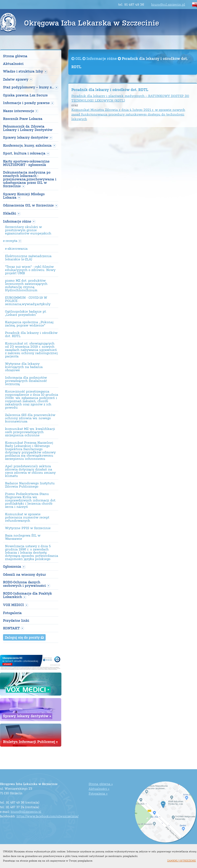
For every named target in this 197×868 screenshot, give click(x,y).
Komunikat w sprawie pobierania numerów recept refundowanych (27, 517)
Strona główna (15, 56)
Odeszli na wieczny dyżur (24, 574)
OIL (77, 58)
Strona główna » (101, 784)
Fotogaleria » (98, 793)
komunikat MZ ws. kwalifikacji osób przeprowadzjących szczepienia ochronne (30, 432)
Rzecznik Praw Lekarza (23, 119)
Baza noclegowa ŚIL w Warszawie (23, 537)
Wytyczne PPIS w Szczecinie (28, 528)
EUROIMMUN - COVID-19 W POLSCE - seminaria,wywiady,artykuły (28, 301)
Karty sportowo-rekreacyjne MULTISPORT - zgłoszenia (26, 163)
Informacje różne (100, 58)
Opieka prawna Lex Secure (25, 95)
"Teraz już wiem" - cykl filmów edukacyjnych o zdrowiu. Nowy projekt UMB (30, 270)
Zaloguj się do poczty (24, 637)
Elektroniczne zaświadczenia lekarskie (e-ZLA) (28, 258)
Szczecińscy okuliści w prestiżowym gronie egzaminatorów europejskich (28, 230)
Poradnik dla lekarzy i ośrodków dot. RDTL (31, 334)
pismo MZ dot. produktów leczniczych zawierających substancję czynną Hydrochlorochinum (26, 285)
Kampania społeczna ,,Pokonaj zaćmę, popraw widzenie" (29, 324)
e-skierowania (16, 248)
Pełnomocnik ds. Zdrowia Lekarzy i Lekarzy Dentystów (28, 128)
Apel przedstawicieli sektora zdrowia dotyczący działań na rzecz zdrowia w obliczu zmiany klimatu (30, 471)
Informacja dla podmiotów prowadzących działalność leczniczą (26, 381)
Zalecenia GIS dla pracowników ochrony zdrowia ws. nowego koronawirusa (30, 418)
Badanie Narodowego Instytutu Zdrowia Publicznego (30, 485)
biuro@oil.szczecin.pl (168, 4)
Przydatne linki (16, 620)
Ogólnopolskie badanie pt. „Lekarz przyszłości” (26, 313)
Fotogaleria (12, 613)
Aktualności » (99, 789)
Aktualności (13, 64)
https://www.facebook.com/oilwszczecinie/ (48, 816)
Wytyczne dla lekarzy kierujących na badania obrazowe (24, 367)
